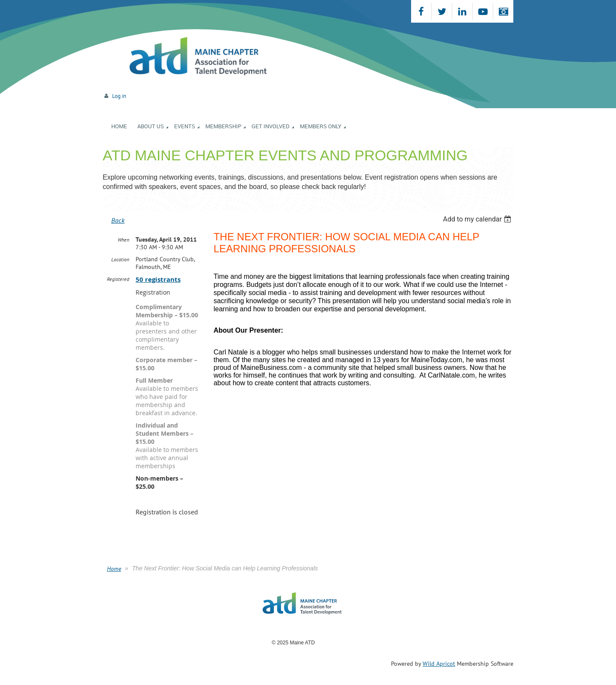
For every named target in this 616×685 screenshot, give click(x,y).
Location (120, 259)
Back (118, 220)
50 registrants (158, 279)
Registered (118, 279)
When (123, 240)
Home (114, 569)
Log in (119, 96)
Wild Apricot (439, 664)
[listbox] (478, 219)
